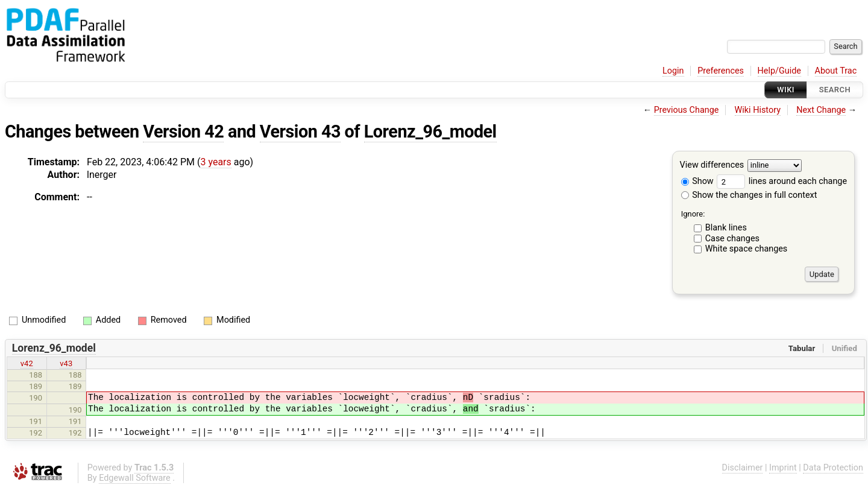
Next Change (821, 110)
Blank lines (726, 228)
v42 (27, 363)
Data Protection (833, 468)
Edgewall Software (135, 478)
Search (835, 90)
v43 (66, 363)
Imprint (783, 468)
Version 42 (183, 132)
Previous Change (687, 110)
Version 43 (300, 132)
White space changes (747, 249)
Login (673, 71)
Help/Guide (779, 71)
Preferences (721, 71)
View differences (712, 166)
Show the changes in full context (749, 195)
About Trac (836, 71)
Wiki (786, 90)
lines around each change (782, 181)
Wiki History (758, 110)
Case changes (732, 239)
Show (697, 181)
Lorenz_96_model (430, 132)
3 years (216, 162)
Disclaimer (743, 468)
